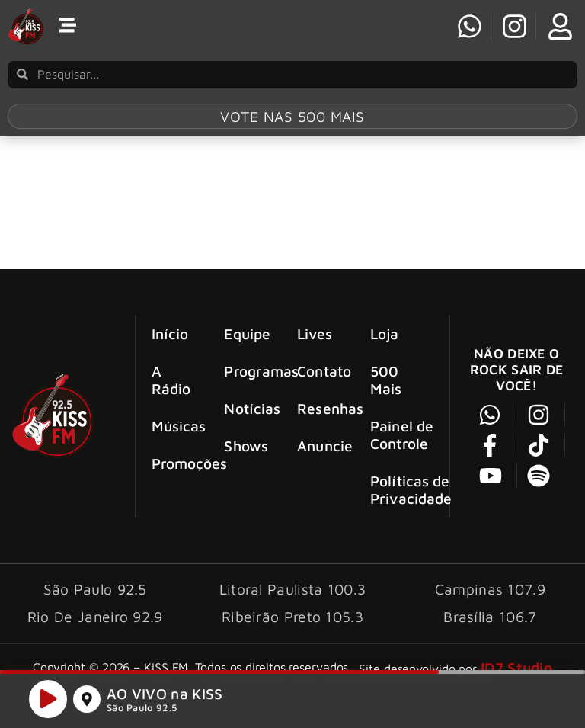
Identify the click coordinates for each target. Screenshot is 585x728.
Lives (315, 334)
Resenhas (321, 408)
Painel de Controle (402, 435)
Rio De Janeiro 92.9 (95, 616)
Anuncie (321, 446)
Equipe (247, 334)
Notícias (248, 408)
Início (170, 334)
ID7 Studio (516, 667)
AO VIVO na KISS (165, 696)
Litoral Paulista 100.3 (293, 589)
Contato (321, 371)
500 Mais (386, 380)
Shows (246, 446)
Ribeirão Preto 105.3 (292, 616)
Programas (248, 371)
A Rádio (171, 380)
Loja (384, 334)
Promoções (175, 463)
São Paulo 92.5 (142, 711)
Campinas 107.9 (490, 589)
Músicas (175, 426)
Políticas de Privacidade (409, 489)
